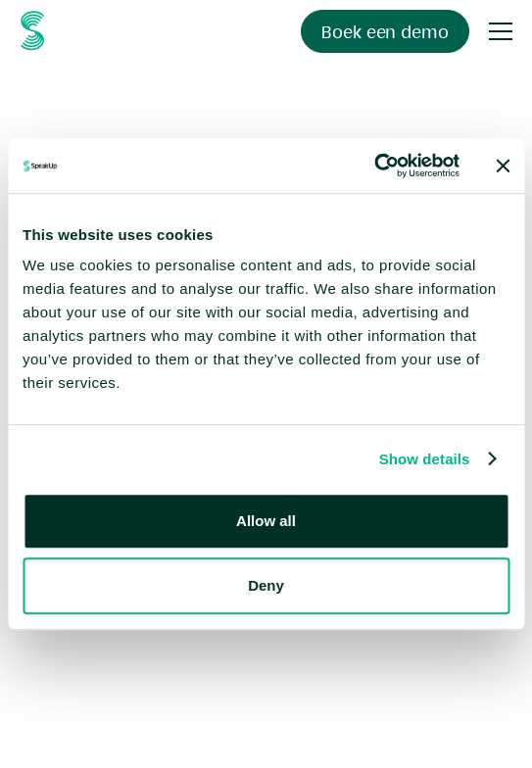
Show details (425, 459)
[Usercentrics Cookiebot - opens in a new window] (374, 166)
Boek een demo (385, 32)
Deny (266, 585)
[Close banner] (503, 166)
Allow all (266, 521)
